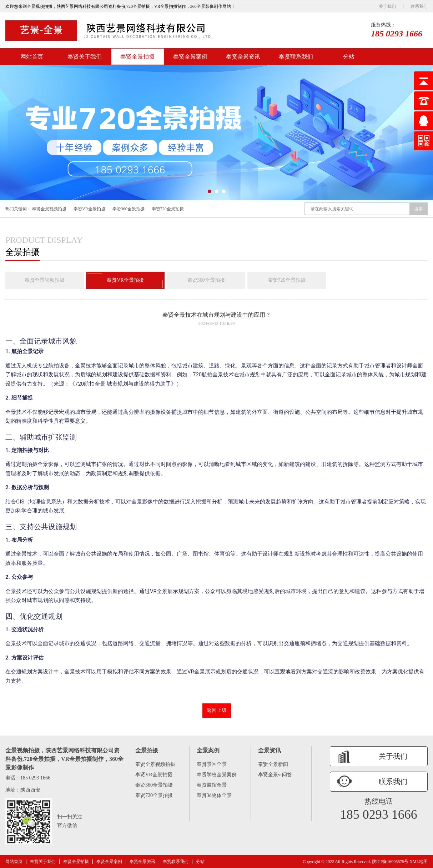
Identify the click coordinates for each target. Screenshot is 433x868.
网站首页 (32, 57)
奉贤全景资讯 (243, 57)
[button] (210, 191)
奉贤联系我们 (296, 57)
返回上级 (217, 710)
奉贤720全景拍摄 (168, 209)
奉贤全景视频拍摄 (49, 209)
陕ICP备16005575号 (390, 862)
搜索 (418, 209)
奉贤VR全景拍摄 (89, 209)
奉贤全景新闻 (273, 764)
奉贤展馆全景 (212, 785)
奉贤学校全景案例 (217, 775)
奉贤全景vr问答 (275, 775)
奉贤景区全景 (212, 764)
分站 (349, 57)
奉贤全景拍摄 (137, 57)
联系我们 (419, 6)
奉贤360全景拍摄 (129, 209)
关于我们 (387, 6)
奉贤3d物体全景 (214, 795)
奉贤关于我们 (85, 57)
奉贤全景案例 (190, 57)
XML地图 (419, 862)
